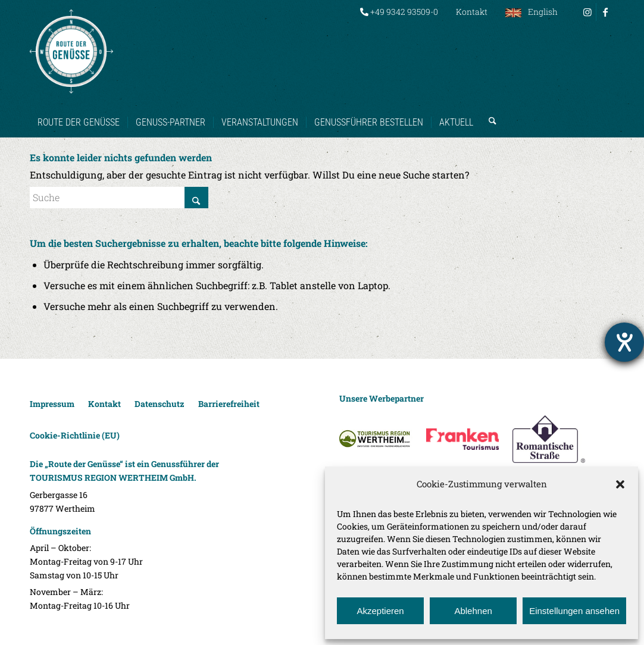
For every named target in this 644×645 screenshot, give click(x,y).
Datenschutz (160, 404)
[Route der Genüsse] (71, 51)
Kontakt (472, 12)
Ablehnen (473, 611)
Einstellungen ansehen (574, 611)
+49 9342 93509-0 (399, 12)
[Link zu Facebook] (605, 12)
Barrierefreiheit (229, 404)
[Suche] (489, 111)
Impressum (52, 404)
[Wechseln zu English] (532, 12)
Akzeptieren (380, 611)
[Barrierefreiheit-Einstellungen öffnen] (624, 342)
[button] (620, 484)
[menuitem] (399, 12)
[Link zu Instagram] (587, 12)
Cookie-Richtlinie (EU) (75, 435)
